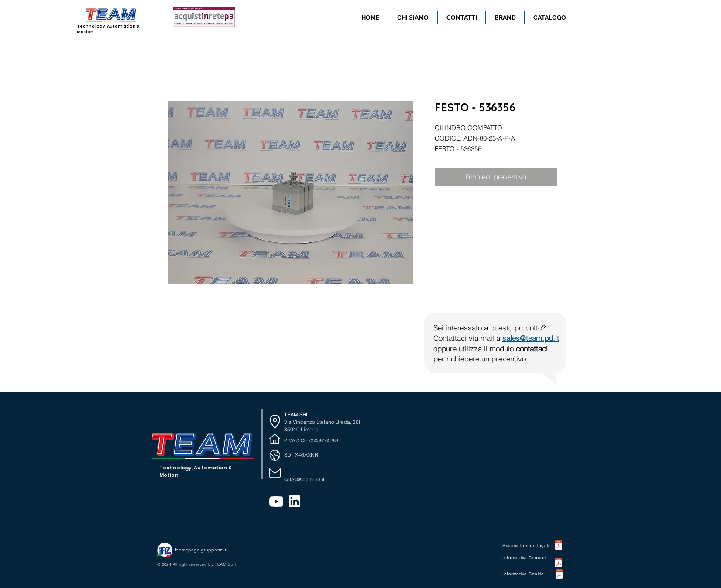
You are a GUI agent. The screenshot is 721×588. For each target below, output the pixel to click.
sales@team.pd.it (531, 338)
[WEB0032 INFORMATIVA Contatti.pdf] (559, 564)
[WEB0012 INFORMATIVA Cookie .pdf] (559, 575)
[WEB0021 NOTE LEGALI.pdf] (559, 546)
